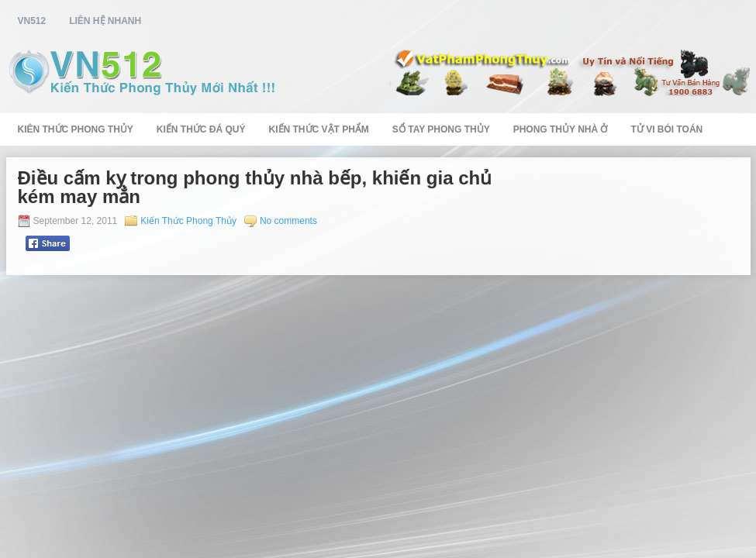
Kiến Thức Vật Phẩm (319, 129)
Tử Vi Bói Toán (666, 129)
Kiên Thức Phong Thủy (76, 129)
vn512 (32, 21)
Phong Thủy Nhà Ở (561, 129)
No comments (288, 221)
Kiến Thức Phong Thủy (188, 221)
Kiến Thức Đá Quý (201, 129)
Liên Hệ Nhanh (105, 21)
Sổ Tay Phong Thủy (441, 129)
